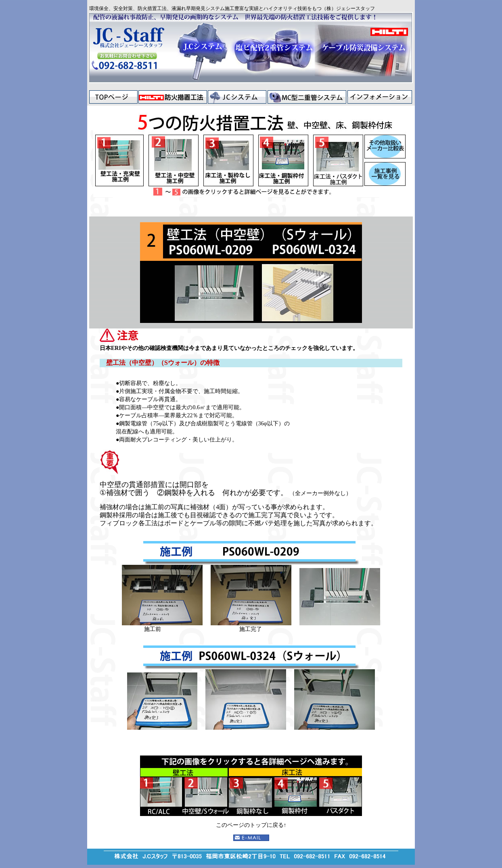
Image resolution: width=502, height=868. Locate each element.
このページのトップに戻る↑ (251, 825)
